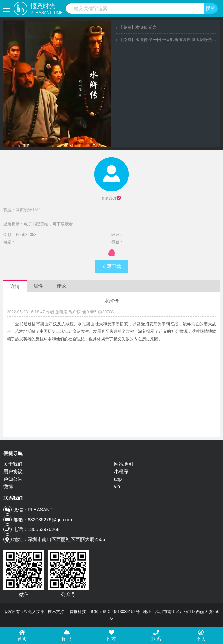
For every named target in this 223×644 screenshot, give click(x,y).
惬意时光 (47, 9)
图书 (67, 636)
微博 (8, 486)
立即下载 (111, 266)
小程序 (121, 471)
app (118, 479)
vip (117, 486)
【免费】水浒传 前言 (138, 27)
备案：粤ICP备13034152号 (115, 612)
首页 (22, 636)
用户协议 (13, 471)
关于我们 (13, 464)
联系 (156, 636)
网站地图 (123, 464)
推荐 (111, 636)
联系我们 (13, 498)
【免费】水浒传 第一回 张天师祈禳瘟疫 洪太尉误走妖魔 (170, 40)
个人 (201, 636)
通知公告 (13, 479)
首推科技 (78, 612)
